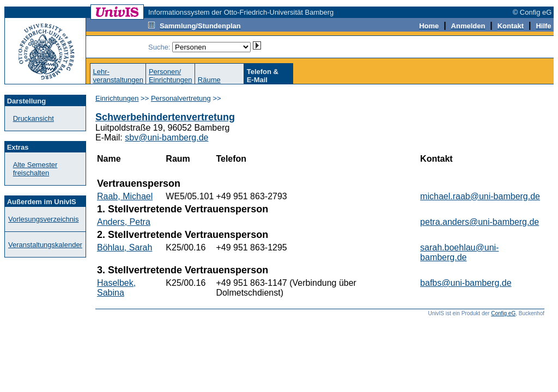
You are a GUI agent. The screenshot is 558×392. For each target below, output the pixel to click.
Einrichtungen (117, 98)
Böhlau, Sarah (125, 247)
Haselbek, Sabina (116, 288)
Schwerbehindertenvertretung (165, 117)
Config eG (503, 313)
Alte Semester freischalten (35, 169)
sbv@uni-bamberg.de (166, 137)
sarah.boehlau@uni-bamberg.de (459, 252)
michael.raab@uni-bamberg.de (480, 196)
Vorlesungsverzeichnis (43, 219)
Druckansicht (34, 118)
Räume (209, 80)
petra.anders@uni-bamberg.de (480, 222)
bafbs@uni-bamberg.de (466, 283)
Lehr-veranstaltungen (118, 76)
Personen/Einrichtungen (171, 76)
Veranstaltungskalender (45, 245)
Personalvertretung (181, 98)
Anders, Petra (124, 222)
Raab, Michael (125, 196)
